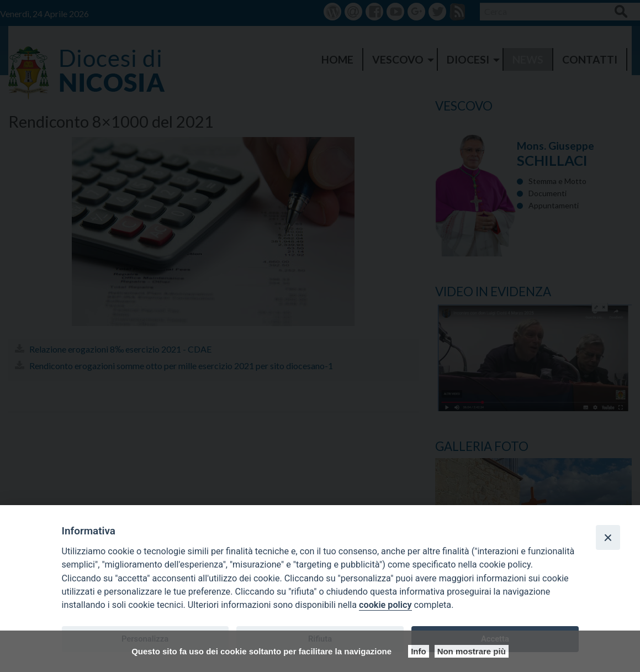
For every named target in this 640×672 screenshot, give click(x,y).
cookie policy (385, 605)
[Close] (608, 537)
